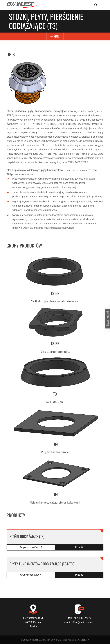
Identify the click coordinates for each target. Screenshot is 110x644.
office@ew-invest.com (83, 622)
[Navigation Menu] (102, 5)
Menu (55, 36)
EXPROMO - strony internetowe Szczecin (70, 640)
